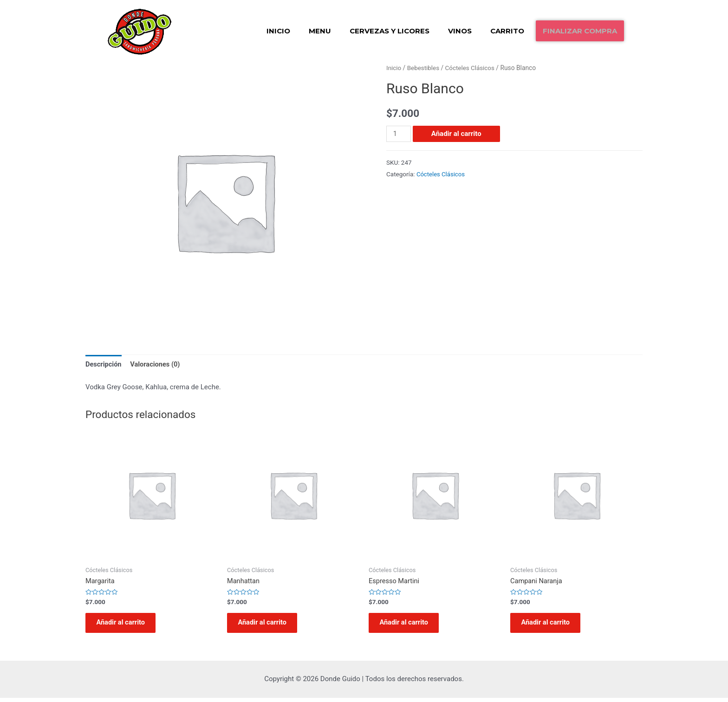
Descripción (104, 364)
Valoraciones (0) (157, 364)
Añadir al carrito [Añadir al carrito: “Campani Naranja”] (549, 625)
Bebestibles (424, 68)
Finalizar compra (580, 31)
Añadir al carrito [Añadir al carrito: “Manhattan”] (266, 625)
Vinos (460, 31)
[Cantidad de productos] (399, 133)
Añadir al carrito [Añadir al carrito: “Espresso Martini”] (408, 625)
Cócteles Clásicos (472, 68)
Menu (320, 31)
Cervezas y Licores (390, 31)
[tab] (104, 365)
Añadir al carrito (457, 133)
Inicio (278, 31)
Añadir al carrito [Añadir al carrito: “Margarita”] (124, 625)
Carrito (507, 31)
